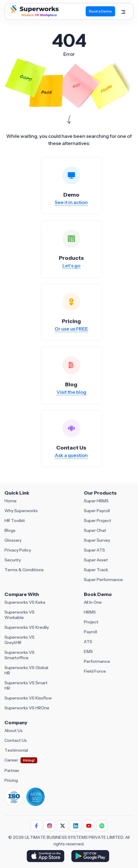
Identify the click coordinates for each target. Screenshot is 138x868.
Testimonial (16, 750)
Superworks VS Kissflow (28, 698)
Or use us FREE (71, 329)
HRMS (90, 612)
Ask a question (71, 455)
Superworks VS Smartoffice (19, 655)
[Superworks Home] (34, 15)
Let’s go (71, 265)
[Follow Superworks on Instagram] (49, 826)
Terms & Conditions (24, 570)
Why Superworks (21, 511)
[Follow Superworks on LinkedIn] (76, 826)
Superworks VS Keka (25, 602)
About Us (14, 730)
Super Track (96, 570)
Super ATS (94, 550)
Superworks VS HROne (27, 708)
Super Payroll (97, 511)
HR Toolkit (15, 521)
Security (13, 560)
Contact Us (16, 740)
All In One (93, 602)
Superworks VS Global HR (26, 670)
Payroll (90, 632)
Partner (12, 770)
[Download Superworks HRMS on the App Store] (47, 857)
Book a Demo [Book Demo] (100, 11)
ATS (88, 642)
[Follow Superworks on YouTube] (89, 826)
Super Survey (97, 540)
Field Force (95, 671)
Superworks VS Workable (19, 615)
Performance (97, 661)
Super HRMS (96, 501)
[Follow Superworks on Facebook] (36, 826)
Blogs (10, 530)
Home (11, 501)
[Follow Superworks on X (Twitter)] (62, 826)
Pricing (11, 780)
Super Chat (95, 530)
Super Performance (103, 580)
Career (11, 760)
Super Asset (96, 560)
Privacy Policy (18, 550)
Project (91, 622)
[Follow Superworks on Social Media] (102, 826)
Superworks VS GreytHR (19, 640)
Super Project (98, 521)
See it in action (71, 202)
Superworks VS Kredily (27, 627)
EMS (88, 651)
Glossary (13, 540)
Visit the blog (71, 392)
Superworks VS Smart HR (26, 685)
